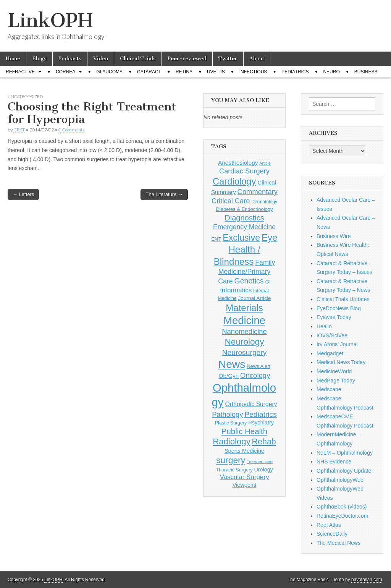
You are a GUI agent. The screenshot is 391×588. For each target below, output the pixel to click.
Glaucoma (109, 72)
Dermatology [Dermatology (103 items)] (264, 202)
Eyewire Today (334, 317)
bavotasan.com (367, 580)
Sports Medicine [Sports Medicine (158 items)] (244, 451)
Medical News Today (341, 362)
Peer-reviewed (187, 59)
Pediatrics (295, 72)
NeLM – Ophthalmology (345, 453)
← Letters (23, 194)
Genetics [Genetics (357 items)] (249, 281)
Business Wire (334, 236)
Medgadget (330, 353)
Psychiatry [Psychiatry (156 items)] (261, 423)
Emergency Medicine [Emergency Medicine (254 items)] (244, 227)
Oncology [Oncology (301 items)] (255, 375)
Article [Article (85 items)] (265, 163)
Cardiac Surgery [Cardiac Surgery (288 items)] (244, 171)
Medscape (329, 389)
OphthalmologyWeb (340, 480)
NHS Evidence (334, 462)
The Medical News (338, 543)
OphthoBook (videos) (342, 507)
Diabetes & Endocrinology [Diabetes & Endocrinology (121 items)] (244, 209)
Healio (324, 326)
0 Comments (71, 130)
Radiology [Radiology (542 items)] (231, 441)
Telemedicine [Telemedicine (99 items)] (260, 461)
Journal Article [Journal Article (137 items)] (254, 298)
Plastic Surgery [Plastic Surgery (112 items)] (231, 423)
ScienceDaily (332, 534)
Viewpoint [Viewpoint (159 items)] (245, 485)
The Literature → (164, 194)
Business (366, 72)
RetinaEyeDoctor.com (342, 516)
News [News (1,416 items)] (232, 364)
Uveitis (216, 72)
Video (101, 59)
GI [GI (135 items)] (268, 282)
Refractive (20, 72)
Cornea (65, 72)
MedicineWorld (334, 371)
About (257, 59)
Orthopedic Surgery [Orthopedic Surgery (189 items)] (251, 404)
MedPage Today (336, 381)
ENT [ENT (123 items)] (216, 239)
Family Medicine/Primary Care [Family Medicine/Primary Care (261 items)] (246, 272)
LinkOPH (50, 20)
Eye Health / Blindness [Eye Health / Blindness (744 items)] (246, 249)
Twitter (228, 59)
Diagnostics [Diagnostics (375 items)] (244, 218)
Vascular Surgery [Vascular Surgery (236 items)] (245, 477)
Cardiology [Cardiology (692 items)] (234, 181)
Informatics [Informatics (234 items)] (236, 290)
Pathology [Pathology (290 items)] (227, 414)
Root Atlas (329, 525)
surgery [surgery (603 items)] (231, 460)
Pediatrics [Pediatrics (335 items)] (261, 414)
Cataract (149, 72)
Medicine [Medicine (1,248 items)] (244, 320)
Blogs (39, 59)
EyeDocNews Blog (339, 308)
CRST (19, 130)
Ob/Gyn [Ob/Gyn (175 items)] (229, 376)
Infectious (253, 72)
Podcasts (70, 59)
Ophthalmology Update (344, 471)
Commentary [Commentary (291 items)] (258, 192)
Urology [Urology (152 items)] (264, 470)
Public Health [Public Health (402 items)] (244, 431)
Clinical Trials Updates (343, 299)
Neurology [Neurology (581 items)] (245, 342)
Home (13, 59)
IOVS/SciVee (332, 335)
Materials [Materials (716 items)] (244, 308)
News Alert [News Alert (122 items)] (259, 366)
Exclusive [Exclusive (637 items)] (241, 238)
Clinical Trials (138, 59)
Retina (184, 72)
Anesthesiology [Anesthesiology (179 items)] (238, 163)
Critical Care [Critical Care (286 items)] (231, 201)
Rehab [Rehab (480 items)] (264, 442)
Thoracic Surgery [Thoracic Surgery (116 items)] (234, 470)
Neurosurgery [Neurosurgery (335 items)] (245, 352)
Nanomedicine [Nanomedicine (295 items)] (244, 331)
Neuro (331, 72)
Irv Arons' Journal (337, 344)
